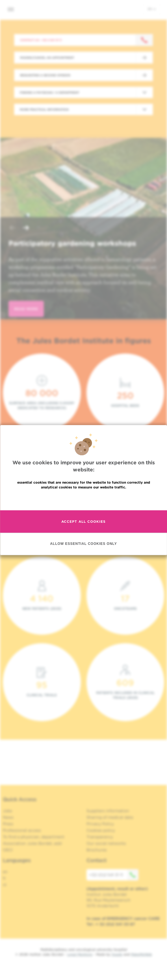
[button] (12, 228)
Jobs (7, 811)
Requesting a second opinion (45, 75)
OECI (8, 850)
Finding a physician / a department (49, 92)
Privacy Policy (100, 824)
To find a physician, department (34, 837)
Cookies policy (101, 830)
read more (26, 309)
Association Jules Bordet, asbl (32, 843)
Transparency (100, 837)
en (152, 9)
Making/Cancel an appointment (47, 58)
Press (8, 824)
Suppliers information (108, 811)
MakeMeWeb (141, 954)
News (8, 817)
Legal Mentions (80, 954)
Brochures (97, 850)
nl (5, 885)
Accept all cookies (83, 521)
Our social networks (106, 843)
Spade (117, 954)
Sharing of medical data (110, 817)
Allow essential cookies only (83, 544)
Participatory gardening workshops (72, 243)
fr (4, 878)
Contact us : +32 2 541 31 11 (41, 40)
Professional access (22, 830)
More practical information (44, 109)
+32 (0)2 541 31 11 (114, 875)
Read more (84, 499)
